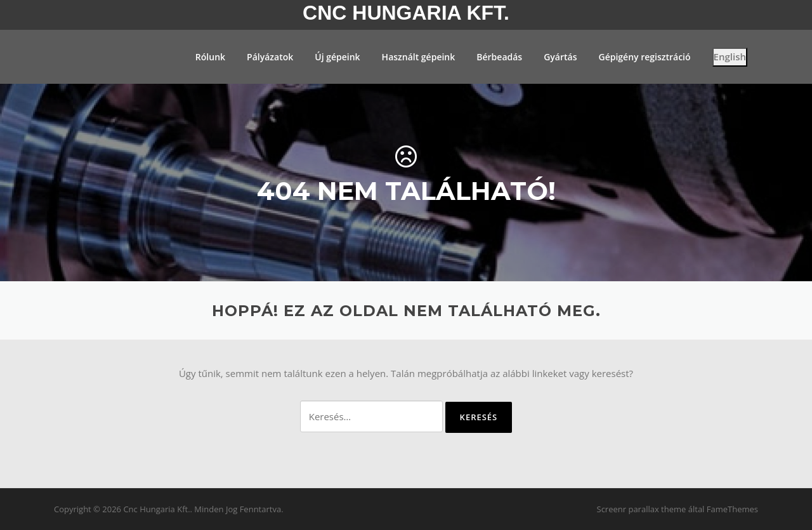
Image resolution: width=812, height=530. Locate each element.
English (730, 56)
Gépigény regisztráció (644, 57)
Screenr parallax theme (642, 509)
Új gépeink (337, 57)
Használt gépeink (419, 57)
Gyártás (560, 57)
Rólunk (210, 57)
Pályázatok (270, 57)
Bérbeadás (499, 57)
